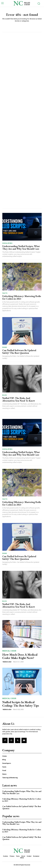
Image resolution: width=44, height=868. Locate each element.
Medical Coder (9, 651)
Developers (7, 243)
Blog (5, 395)
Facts (5, 293)
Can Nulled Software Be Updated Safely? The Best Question (19, 352)
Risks (5, 347)
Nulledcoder (7, 662)
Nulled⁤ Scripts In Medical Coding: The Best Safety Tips (21, 704)
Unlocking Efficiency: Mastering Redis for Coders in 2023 (22, 297)
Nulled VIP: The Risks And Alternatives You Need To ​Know (19, 399)
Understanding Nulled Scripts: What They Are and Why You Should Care (21, 247)
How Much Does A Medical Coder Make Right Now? (20, 656)
